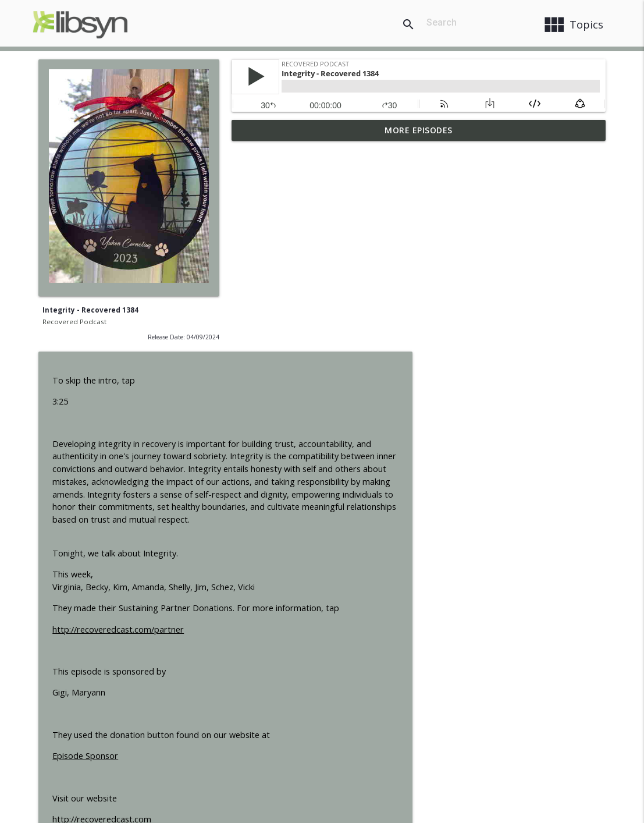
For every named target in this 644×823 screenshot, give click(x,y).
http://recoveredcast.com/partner (311, 423)
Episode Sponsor (278, 549)
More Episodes (419, 130)
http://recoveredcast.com (295, 613)
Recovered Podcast (74, 322)
